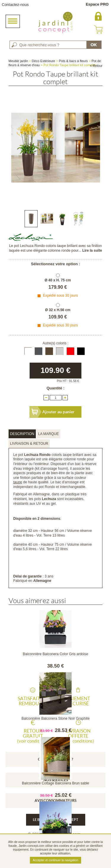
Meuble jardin (18, 61)
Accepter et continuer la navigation (55, 860)
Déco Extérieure (43, 61)
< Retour (96, 66)
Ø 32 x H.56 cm (58, 310)
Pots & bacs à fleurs (73, 61)
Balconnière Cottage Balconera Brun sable (55, 783)
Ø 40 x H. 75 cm (58, 280)
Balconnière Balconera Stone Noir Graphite (55, 718)
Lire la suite (92, 250)
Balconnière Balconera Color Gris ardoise (55, 654)
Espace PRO (97, 4)
